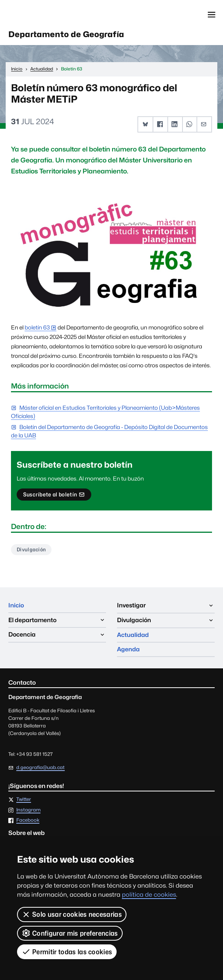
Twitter (24, 801)
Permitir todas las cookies (67, 952)
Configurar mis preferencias (70, 933)
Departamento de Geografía (67, 35)
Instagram (28, 811)
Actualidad (133, 621)
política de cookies (149, 895)
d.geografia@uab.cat (41, 769)
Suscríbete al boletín (54, 496)
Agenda (128, 636)
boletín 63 (37, 328)
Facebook (28, 822)
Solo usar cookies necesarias (72, 914)
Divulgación (31, 550)
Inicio (16, 606)
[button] (146, 125)
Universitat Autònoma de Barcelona (42, 15)
